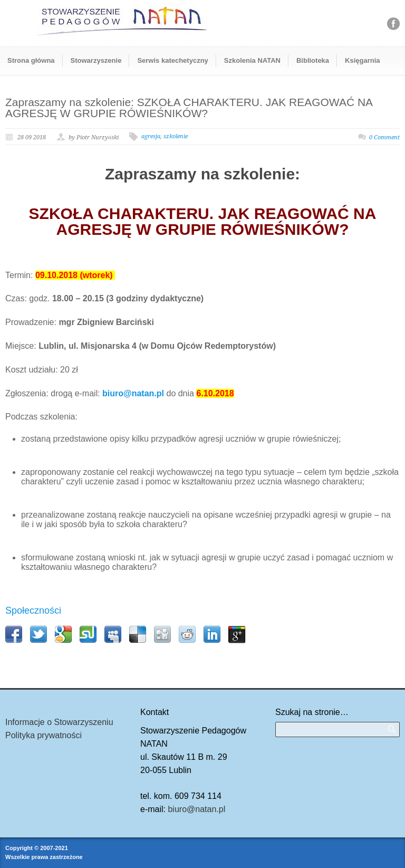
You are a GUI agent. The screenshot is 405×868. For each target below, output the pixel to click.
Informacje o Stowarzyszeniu (59, 722)
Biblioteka (313, 60)
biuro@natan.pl (196, 809)
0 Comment (384, 137)
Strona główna (31, 60)
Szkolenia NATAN (252, 60)
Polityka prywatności (44, 735)
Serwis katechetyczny (172, 60)
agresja (151, 136)
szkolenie (176, 136)
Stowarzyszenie (96, 60)
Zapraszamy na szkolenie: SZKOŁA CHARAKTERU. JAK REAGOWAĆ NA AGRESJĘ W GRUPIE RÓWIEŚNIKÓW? (189, 108)
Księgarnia (362, 60)
